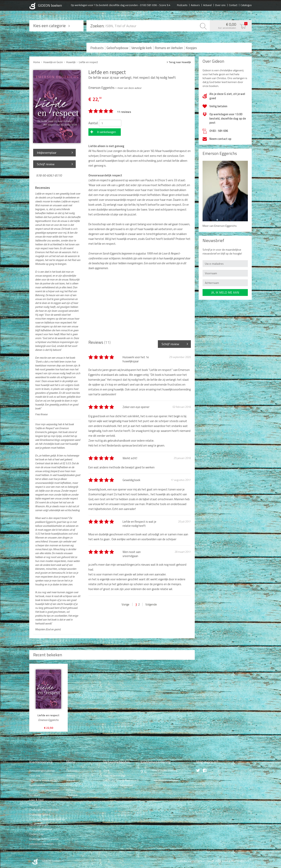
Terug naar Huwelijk (180, 62)
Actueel (207, 5)
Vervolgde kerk (142, 48)
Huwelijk (71, 62)
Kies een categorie (49, 26)
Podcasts (182, 5)
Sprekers (35, 795)
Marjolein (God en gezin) (48, 629)
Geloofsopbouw (117, 48)
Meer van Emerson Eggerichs (220, 226)
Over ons (220, 5)
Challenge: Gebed (40, 814)
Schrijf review (46, 164)
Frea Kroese (41, 414)
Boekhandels (37, 785)
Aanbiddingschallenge (42, 770)
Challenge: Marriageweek (44, 810)
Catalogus (246, 5)
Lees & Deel (36, 800)
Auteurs (195, 5)
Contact (233, 5)
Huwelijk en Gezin (53, 62)
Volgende (151, 604)
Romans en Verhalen (169, 48)
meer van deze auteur (130, 88)
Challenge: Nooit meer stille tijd (47, 819)
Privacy (33, 805)
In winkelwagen (107, 132)
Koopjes (191, 48)
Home (37, 62)
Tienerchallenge (39, 824)
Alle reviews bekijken (166, 780)
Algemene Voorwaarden (44, 780)
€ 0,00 (230, 25)
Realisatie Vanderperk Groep (193, 861)
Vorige (125, 604)
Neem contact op (220, 139)
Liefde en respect (88, 62)
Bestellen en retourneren (44, 790)
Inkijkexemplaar (47, 153)
